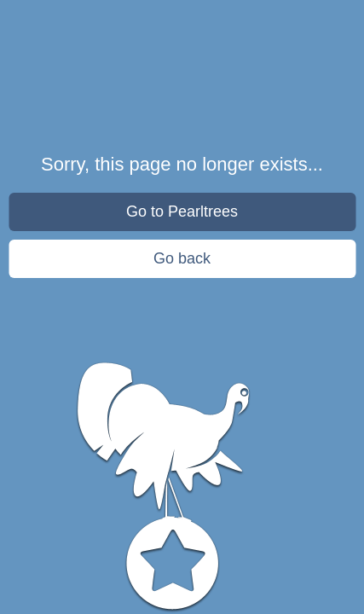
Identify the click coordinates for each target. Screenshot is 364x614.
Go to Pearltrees (182, 211)
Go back (182, 258)
